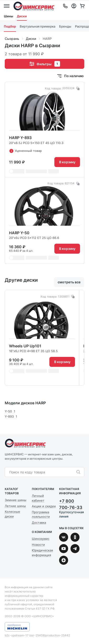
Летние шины (15, 506)
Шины (8, 16)
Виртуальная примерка (37, 26)
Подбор (10, 26)
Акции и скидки (44, 506)
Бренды (65, 26)
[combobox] (42, 472)
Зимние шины (16, 500)
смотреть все (69, 282)
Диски (22, 16)
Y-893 (11, 416)
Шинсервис (34, 6)
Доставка (39, 523)
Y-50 (10, 411)
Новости (38, 545)
